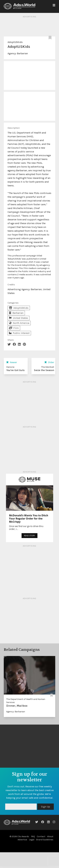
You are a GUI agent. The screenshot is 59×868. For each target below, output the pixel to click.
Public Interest (19, 333)
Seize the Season (44, 370)
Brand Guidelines (45, 840)
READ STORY (29, 536)
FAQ (33, 836)
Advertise (22, 840)
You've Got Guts (15, 370)
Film (14, 328)
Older (49, 362)
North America (19, 323)
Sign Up (46, 807)
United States (18, 318)
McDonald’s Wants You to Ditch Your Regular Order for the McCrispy (29, 519)
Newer (12, 362)
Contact (41, 836)
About (50, 836)
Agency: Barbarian (16, 712)
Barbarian (22, 53)
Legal (32, 840)
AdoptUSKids (15, 42)
